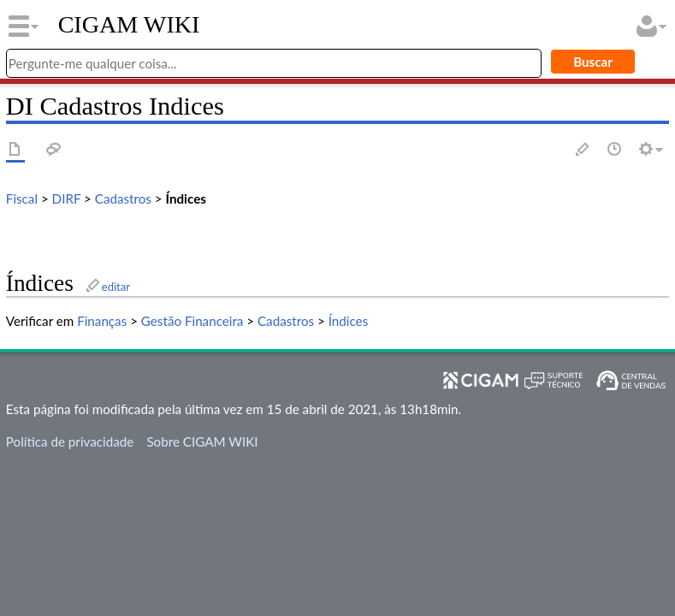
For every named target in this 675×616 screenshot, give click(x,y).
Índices (186, 198)
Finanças (102, 321)
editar (116, 287)
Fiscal (22, 198)
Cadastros (123, 198)
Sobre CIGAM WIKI (202, 441)
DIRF (67, 198)
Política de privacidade (70, 441)
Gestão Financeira (192, 321)
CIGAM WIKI (129, 25)
